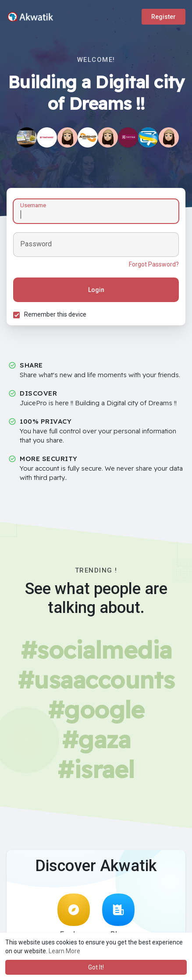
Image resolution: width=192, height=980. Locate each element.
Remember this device (55, 314)
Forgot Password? (154, 264)
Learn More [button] (64, 951)
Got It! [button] (96, 967)
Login (96, 290)
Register (164, 17)
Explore (74, 916)
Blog (118, 916)
